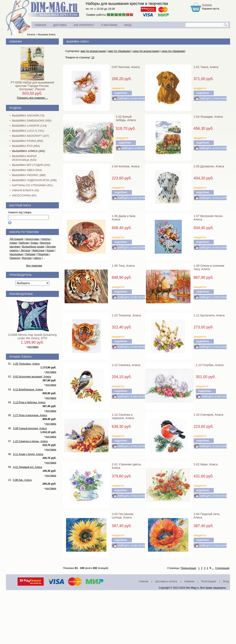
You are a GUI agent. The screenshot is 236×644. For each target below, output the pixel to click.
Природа (15, 258)
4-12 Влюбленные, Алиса (28, 390)
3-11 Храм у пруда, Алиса (28, 454)
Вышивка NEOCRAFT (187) (31, 136)
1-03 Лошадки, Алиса (208, 117)
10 (93, 57)
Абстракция (16, 239)
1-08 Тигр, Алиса (123, 266)
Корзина (207, 5)
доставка (33, 347)
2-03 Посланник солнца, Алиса (123, 516)
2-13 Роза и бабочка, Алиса (29, 402)
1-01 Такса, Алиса (206, 67)
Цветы (37, 258)
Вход (226, 581)
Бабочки (24, 243)
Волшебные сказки (33, 247)
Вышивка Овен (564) (27, 170)
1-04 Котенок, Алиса (126, 166)
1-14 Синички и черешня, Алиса (123, 416)
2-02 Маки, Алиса (206, 464)
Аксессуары (32, 239)
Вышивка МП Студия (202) (31, 165)
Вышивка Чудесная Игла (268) (34, 180)
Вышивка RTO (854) (26, 146)
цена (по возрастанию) (146, 51)
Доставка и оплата (166, 581)
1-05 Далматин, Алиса (209, 166)
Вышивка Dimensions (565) (32, 121)
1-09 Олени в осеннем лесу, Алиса (209, 267)
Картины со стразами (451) (32, 185)
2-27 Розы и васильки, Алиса (30, 415)
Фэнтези (27, 258)
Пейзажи (30, 254)
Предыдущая (188, 568)
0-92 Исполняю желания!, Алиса (32, 377)
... (213, 568)
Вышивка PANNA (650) (28, 141)
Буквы (35, 243)
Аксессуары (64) (24, 195)
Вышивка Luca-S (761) (28, 131)
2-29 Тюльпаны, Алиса (26, 364)
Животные (38, 250)
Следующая (222, 568)
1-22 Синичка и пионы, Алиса (30, 441)
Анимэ (13, 243)
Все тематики (34, 266)
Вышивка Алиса (47, 34)
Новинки (16, 42)
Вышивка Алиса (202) (28, 151)
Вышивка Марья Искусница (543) (24, 158)
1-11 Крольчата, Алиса (209, 315)
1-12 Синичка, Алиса (126, 365)
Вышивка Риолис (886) (29, 175)
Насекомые (16, 254)
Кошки (50, 250)
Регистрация (209, 581)
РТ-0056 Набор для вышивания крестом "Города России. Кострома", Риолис (32, 86)
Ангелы (46, 239)
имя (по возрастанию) (93, 51)
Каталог (31, 34)
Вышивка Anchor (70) (28, 116)
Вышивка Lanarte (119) (29, 126)
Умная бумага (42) (26, 190)
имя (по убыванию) (119, 51)
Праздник (43, 254)
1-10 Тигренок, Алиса (126, 315)
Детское (26, 250)
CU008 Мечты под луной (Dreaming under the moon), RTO (32, 336)
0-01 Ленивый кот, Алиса (27, 467)
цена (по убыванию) (173, 51)
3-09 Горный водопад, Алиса (30, 428)
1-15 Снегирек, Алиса (208, 415)
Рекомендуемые (21, 294)
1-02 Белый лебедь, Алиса (126, 118)
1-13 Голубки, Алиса (210, 365)
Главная (144, 581)
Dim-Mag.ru (192, 588)
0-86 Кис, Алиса (22, 480)
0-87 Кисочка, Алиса (126, 67)
